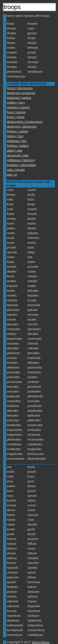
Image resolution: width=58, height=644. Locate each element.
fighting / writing (18, 131)
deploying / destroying (22, 127)
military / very (16, 103)
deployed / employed (21, 93)
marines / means (18, 107)
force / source (16, 112)
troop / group (16, 117)
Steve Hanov (41, 642)
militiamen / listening (21, 160)
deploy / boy (15, 136)
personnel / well (18, 155)
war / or (12, 175)
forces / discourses (20, 88)
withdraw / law (17, 141)
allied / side (15, 151)
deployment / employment (25, 122)
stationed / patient (19, 98)
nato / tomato (16, 170)
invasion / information (21, 165)
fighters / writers (18, 146)
